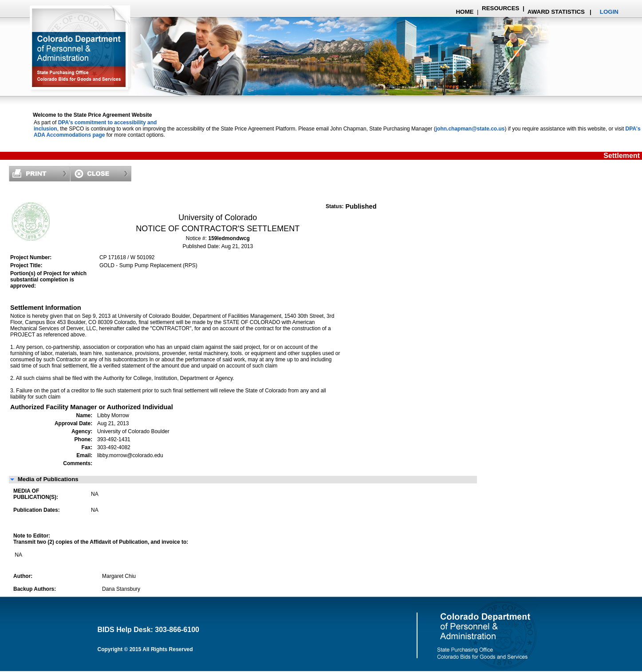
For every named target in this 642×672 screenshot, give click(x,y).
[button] (243, 479)
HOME (465, 12)
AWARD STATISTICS (555, 12)
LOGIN (609, 12)
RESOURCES (500, 8)
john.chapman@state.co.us (470, 129)
